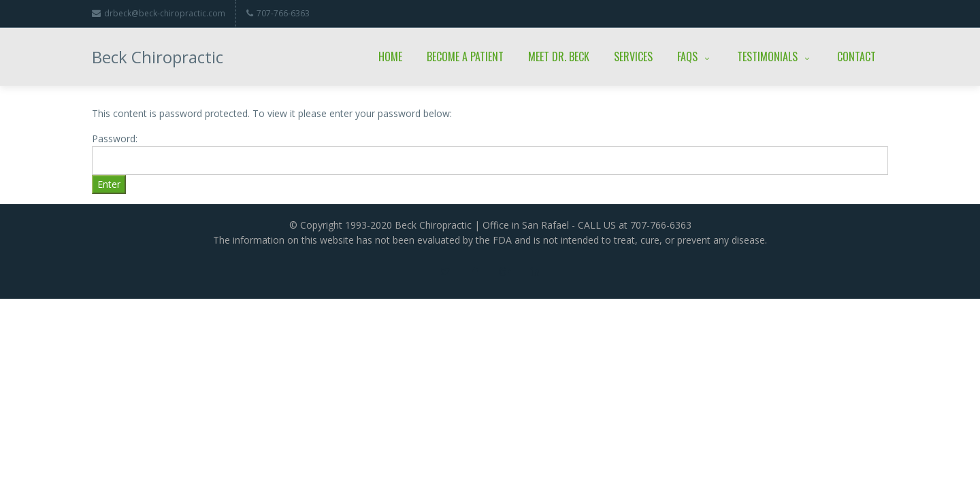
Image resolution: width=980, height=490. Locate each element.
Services (633, 56)
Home (390, 56)
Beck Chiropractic (158, 57)
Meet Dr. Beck (559, 56)
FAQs (695, 56)
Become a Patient (465, 56)
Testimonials (775, 56)
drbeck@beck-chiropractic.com (159, 13)
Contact (856, 56)
